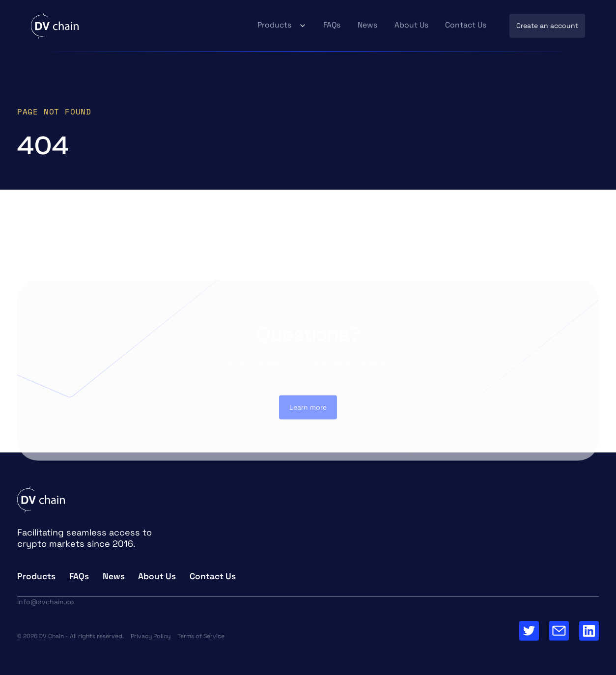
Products (274, 25)
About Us (411, 25)
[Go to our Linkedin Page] (589, 631)
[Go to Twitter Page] (529, 631)
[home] (55, 26)
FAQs (332, 25)
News (367, 25)
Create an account (547, 26)
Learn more (308, 410)
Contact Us (466, 25)
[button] (282, 26)
